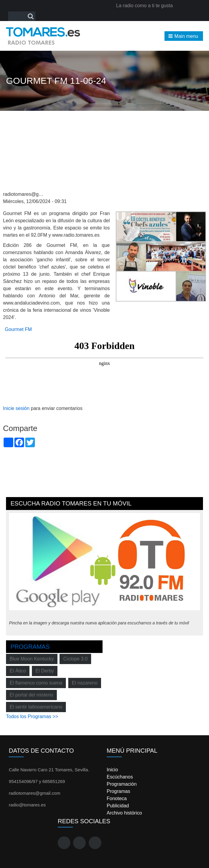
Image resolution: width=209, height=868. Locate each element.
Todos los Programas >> (32, 716)
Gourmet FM (18, 329)
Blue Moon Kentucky (32, 659)
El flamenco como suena (36, 683)
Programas (30, 647)
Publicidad (118, 806)
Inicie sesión (16, 408)
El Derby (45, 671)
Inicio (112, 770)
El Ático (18, 671)
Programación (122, 784)
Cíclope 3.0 (75, 659)
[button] (184, 36)
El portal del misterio (31, 695)
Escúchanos (120, 777)
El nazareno (85, 683)
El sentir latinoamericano (36, 707)
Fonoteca (117, 798)
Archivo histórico (124, 813)
